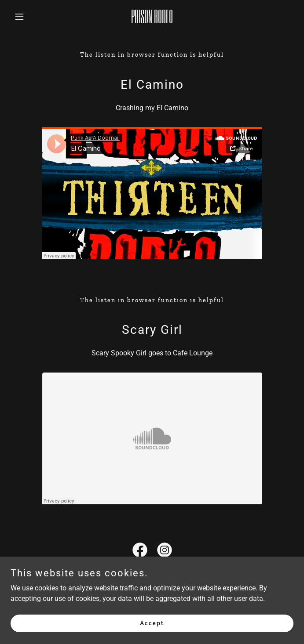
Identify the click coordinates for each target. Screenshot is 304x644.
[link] (152, 21)
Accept (152, 623)
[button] (32, 17)
